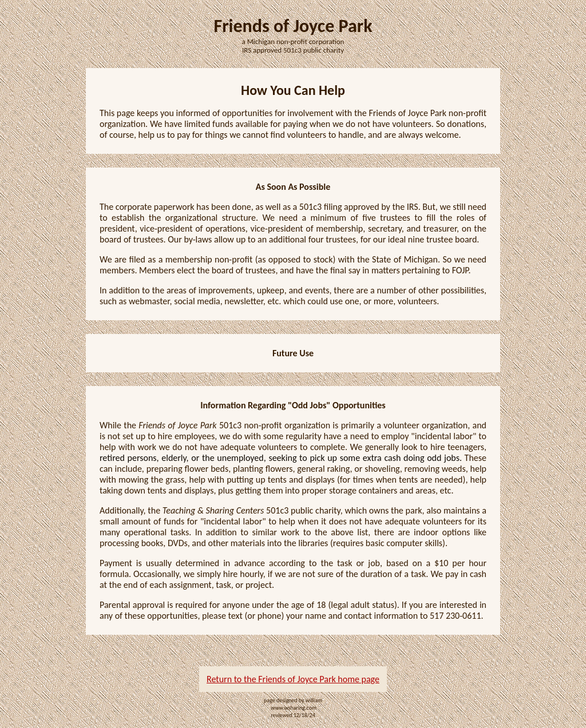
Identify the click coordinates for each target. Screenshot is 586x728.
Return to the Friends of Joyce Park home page (293, 679)
